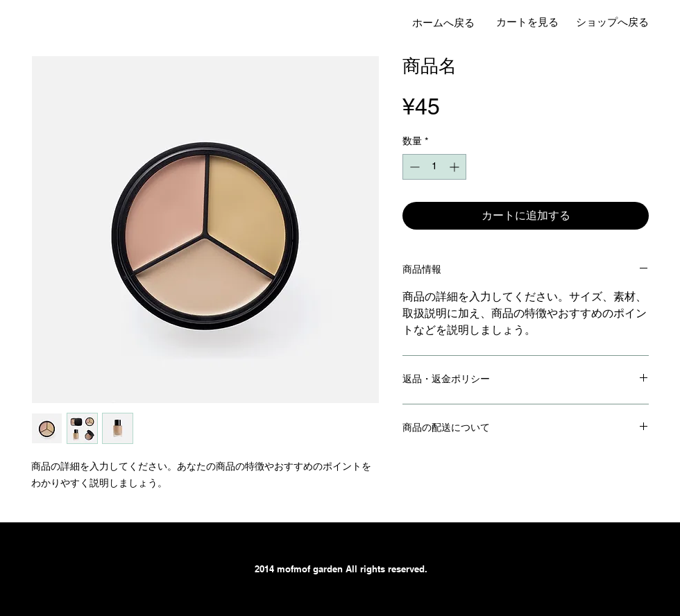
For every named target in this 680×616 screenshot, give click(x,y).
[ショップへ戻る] (612, 22)
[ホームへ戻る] (443, 23)
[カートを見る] (527, 22)
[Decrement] (413, 167)
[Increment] (456, 167)
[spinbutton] (434, 167)
